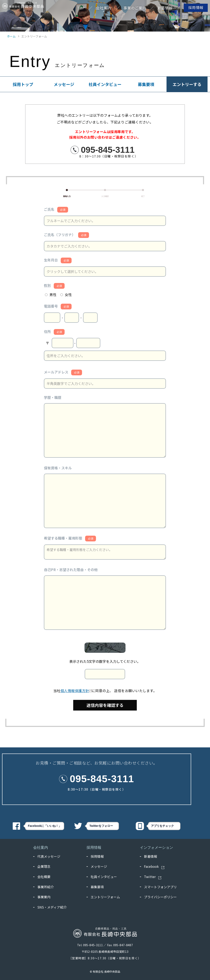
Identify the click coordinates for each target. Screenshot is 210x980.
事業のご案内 (131, 10)
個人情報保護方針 (76, 691)
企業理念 (44, 866)
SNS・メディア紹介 (52, 907)
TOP (77, 10)
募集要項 (146, 84)
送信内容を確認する (105, 705)
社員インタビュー (105, 84)
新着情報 (161, 10)
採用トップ (23, 84)
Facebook (154, 867)
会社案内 (100, 10)
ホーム (11, 36)
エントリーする (187, 84)
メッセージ (64, 84)
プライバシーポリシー (160, 897)
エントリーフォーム (105, 897)
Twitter (153, 877)
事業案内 (44, 897)
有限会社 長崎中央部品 (106, 972)
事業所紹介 (46, 887)
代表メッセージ (49, 856)
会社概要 (44, 877)
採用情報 (192, 9)
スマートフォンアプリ (160, 887)
